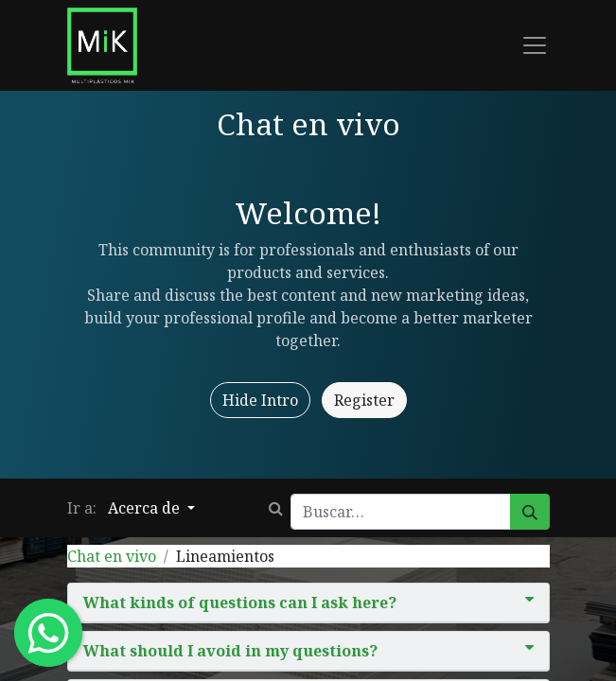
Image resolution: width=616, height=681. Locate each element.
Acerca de (146, 508)
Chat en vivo (112, 556)
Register (364, 400)
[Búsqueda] (530, 512)
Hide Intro (260, 400)
